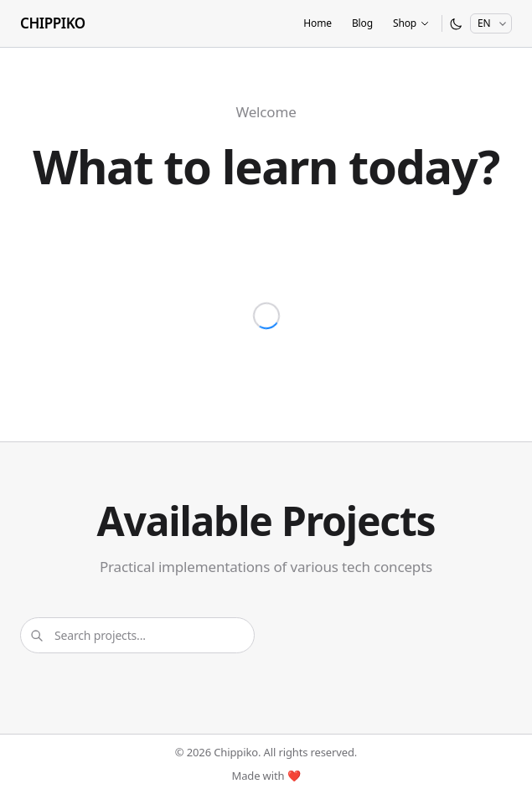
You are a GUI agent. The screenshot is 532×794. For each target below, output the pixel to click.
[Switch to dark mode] (456, 24)
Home (318, 23)
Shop (411, 23)
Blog (362, 23)
